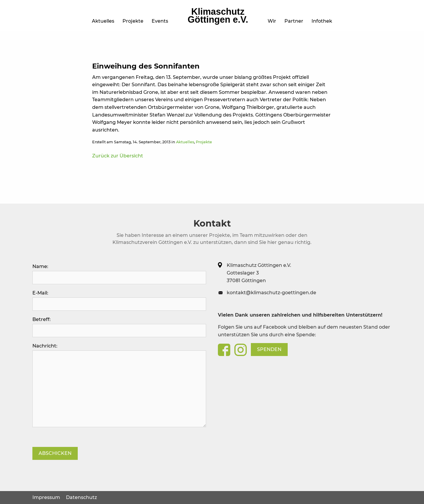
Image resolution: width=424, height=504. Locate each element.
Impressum (46, 497)
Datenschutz (81, 497)
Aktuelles (103, 21)
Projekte (133, 21)
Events (160, 21)
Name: (119, 274)
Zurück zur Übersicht (118, 156)
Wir (272, 21)
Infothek (322, 21)
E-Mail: (119, 300)
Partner (294, 21)
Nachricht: (119, 385)
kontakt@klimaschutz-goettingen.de (271, 293)
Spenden (269, 349)
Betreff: (119, 327)
